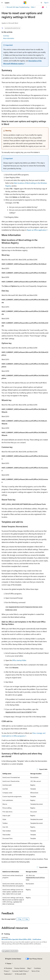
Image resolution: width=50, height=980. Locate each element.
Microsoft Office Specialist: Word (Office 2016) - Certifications (21, 939)
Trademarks (7, 974)
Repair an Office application (36, 230)
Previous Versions (20, 968)
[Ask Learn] (43, 7)
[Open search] (41, 3)
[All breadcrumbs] (3, 7)
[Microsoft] (25, 3)
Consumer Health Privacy (20, 971)
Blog (29, 968)
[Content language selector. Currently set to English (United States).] (13, 959)
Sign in (46, 3)
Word (33, 7)
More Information (9, 38)
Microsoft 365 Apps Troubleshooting (18, 7)
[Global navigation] (2, 3)
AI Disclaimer (8, 968)
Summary (6, 36)
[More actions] (47, 7)
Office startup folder (19, 660)
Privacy (6, 971)
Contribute (37, 968)
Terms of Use (35, 971)
